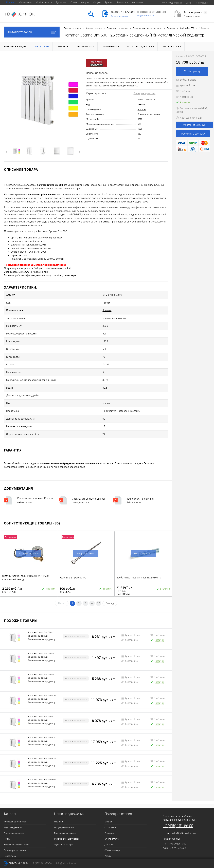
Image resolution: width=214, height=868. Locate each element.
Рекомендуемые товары (67, 800)
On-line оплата (44, 3)
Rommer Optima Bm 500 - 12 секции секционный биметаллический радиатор (42, 682)
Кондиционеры (11, 835)
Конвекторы (10, 818)
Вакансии (123, 3)
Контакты (137, 3)
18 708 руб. (191, 62)
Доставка (61, 3)
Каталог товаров (32, 32)
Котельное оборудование (16, 806)
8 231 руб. (103, 599)
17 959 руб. (103, 704)
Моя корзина (195, 12)
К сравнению (129, 601)
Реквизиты (110, 795)
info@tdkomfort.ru (145, 16)
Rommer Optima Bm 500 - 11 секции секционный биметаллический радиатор (42, 598)
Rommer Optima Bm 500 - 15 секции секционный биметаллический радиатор (42, 724)
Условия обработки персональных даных (125, 829)
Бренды (109, 3)
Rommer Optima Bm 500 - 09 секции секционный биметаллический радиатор (42, 745)
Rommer (142, 109)
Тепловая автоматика (15, 783)
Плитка (8, 846)
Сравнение (159, 12)
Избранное (144, 12)
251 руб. (124, 551)
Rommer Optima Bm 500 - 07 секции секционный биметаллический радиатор (42, 640)
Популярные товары (64, 789)
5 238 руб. (103, 641)
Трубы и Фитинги (12, 829)
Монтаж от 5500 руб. (194, 125)
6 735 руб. (103, 746)
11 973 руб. (103, 662)
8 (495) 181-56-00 (123, 12)
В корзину (192, 71)
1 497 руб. (103, 620)
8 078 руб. (103, 683)
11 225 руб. (103, 725)
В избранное (158, 597)
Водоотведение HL (13, 789)
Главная (11, 3)
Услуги (97, 3)
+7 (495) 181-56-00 (178, 787)
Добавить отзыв (186, 80)
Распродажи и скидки (65, 795)
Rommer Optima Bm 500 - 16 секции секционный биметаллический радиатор (42, 661)
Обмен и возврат (80, 3)
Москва (178, 3)
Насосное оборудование (16, 823)
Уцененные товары (64, 806)
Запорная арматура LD (15, 852)
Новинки (58, 783)
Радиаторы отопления (15, 812)
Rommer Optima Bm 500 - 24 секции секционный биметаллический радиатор (42, 703)
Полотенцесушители (14, 795)
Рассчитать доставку (193, 134)
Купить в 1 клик (131, 597)
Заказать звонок (120, 16)
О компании (26, 3)
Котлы (7, 800)
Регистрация (201, 3)
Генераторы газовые (14, 841)
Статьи (108, 835)
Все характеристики (145, 93)
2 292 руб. (12, 550)
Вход (188, 3)
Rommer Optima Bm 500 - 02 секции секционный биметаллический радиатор (42, 619)
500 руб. (68, 550)
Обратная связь (16, 863)
